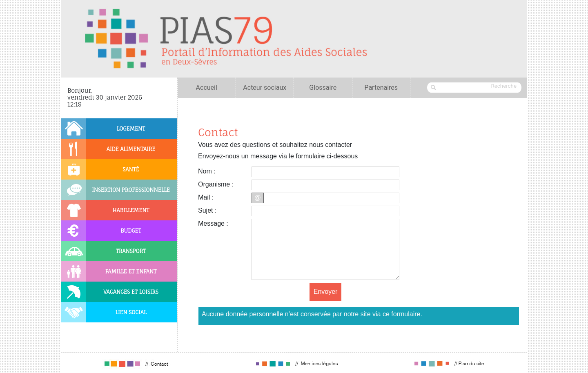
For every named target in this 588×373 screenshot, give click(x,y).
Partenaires (381, 88)
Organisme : (216, 184)
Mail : (206, 197)
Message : (213, 223)
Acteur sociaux (265, 88)
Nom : (207, 171)
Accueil (207, 88)
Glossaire (323, 88)
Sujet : (207, 210)
